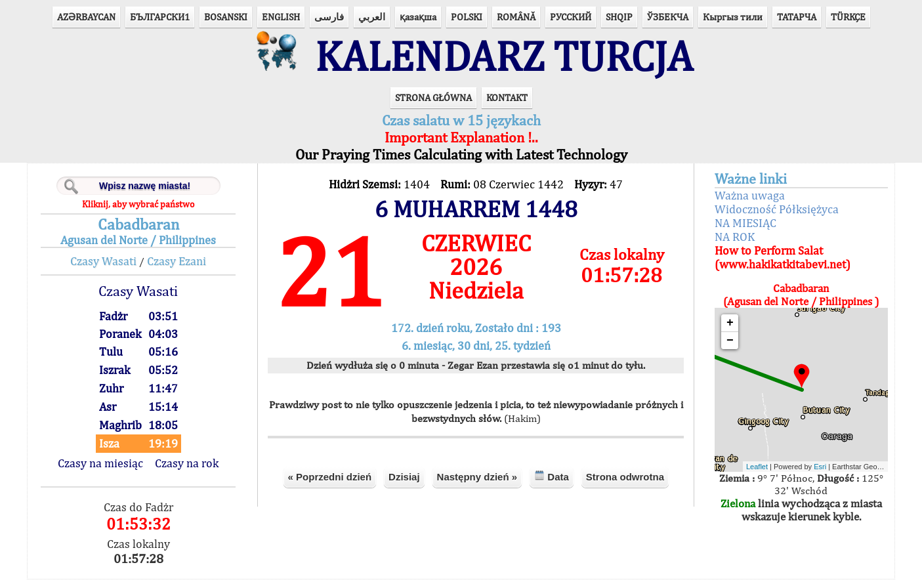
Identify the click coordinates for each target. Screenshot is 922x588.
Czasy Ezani (182, 270)
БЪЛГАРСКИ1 (160, 17)
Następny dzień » (477, 485)
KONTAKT (507, 107)
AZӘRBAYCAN (86, 17)
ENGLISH (281, 17)
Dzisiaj (404, 485)
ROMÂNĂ (516, 17)
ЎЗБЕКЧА (668, 17)
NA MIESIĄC (742, 232)
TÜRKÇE (848, 17)
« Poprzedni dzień (330, 485)
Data (552, 485)
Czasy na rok (192, 472)
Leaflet (754, 476)
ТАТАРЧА (797, 17)
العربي (372, 17)
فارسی (329, 17)
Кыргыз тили (733, 17)
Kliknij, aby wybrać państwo (143, 213)
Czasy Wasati (109, 270)
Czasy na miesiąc (106, 472)
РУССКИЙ (571, 17)
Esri (817, 476)
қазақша (418, 17)
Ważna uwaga (746, 204)
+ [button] (726, 332)
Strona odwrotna (625, 485)
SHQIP (619, 17)
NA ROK (731, 246)
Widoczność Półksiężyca (773, 218)
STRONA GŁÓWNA (433, 107)
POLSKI (467, 17)
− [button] (726, 350)
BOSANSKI (226, 17)
